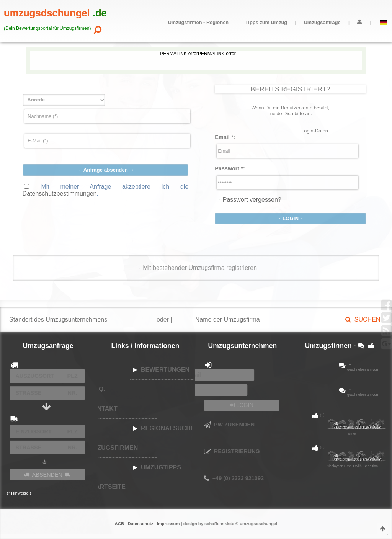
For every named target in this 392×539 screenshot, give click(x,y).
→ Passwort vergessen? (248, 200)
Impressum (168, 524)
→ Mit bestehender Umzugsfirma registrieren (196, 268)
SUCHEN (363, 319)
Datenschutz (141, 524)
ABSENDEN (47, 475)
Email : (225, 137)
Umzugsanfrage (322, 22)
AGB (120, 524)
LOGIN (242, 405)
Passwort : (230, 168)
